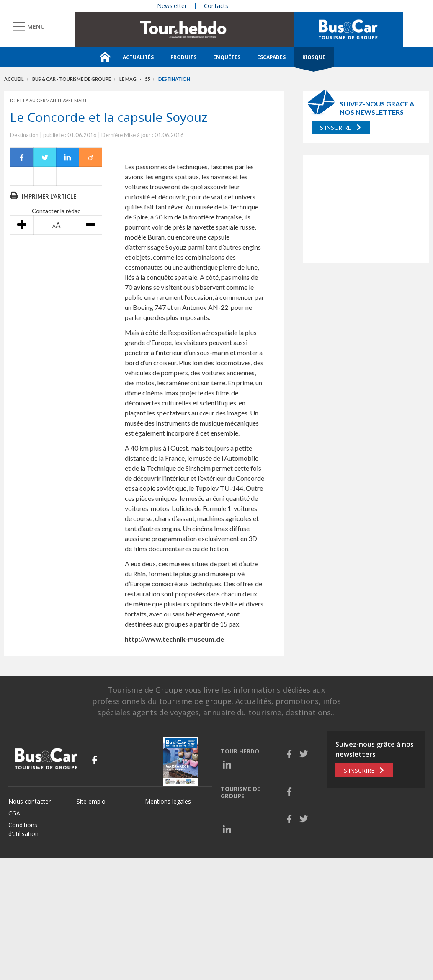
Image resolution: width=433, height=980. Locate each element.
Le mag (128, 79)
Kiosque (314, 57)
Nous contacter (30, 801)
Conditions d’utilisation (23, 829)
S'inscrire (336, 128)
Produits (183, 57)
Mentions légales (168, 801)
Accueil (14, 79)
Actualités (138, 57)
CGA (14, 813)
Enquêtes (227, 57)
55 (147, 79)
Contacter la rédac (56, 211)
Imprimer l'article (49, 196)
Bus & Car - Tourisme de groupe (72, 79)
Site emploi (92, 801)
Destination (174, 79)
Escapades (271, 57)
